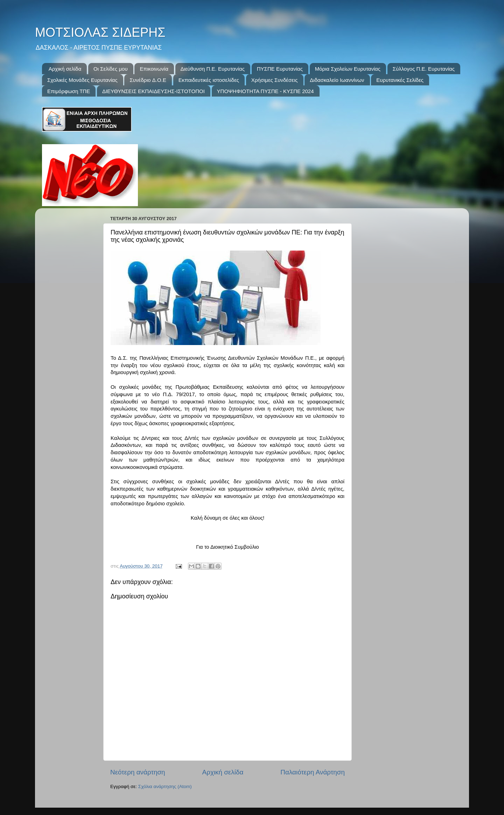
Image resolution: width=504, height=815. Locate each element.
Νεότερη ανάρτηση (138, 772)
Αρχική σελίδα (65, 69)
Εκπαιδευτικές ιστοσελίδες (209, 80)
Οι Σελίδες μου (111, 69)
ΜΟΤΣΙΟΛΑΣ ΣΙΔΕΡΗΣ (100, 32)
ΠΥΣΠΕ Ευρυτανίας (280, 69)
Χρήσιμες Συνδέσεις (275, 80)
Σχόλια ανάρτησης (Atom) (165, 786)
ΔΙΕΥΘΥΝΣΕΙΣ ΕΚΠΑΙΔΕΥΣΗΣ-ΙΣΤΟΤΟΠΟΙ (153, 91)
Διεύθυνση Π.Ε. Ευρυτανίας (213, 69)
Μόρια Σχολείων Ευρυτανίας (348, 69)
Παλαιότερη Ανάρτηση (313, 772)
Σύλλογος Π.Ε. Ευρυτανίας (424, 69)
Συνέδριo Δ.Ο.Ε (148, 80)
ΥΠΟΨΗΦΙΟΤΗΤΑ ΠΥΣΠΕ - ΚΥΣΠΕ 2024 (265, 91)
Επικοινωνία (154, 69)
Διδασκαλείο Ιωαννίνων (337, 80)
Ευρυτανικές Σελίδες (400, 80)
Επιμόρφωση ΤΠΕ (69, 91)
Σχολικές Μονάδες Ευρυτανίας (82, 80)
